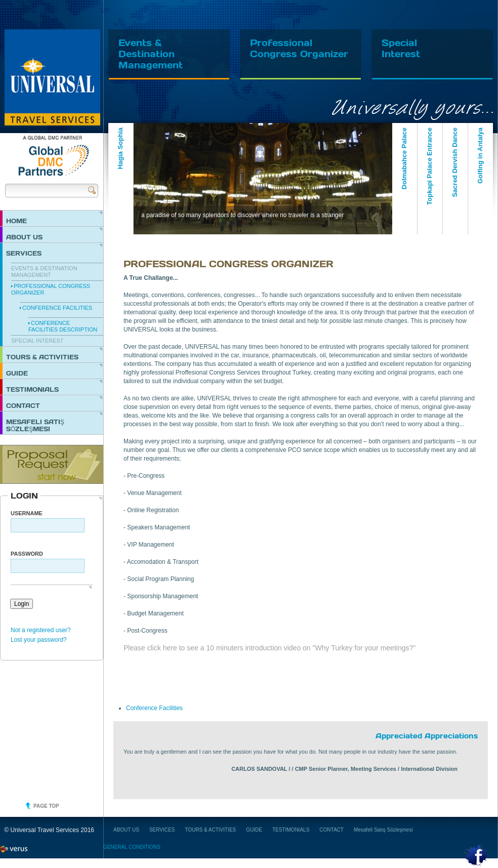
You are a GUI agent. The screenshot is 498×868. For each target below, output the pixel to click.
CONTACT (23, 405)
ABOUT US (24, 237)
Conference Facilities (57, 308)
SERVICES (24, 253)
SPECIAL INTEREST (37, 341)
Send (92, 190)
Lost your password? (39, 640)
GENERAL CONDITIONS (132, 847)
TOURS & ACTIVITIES (42, 357)
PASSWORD (27, 554)
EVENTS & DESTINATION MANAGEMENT (44, 272)
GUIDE (17, 373)
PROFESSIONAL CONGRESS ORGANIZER (51, 289)
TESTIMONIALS (32, 389)
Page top (46, 806)
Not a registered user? (41, 630)
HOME (16, 221)
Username (27, 513)
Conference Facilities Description (63, 326)
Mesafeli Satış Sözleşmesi (35, 425)
